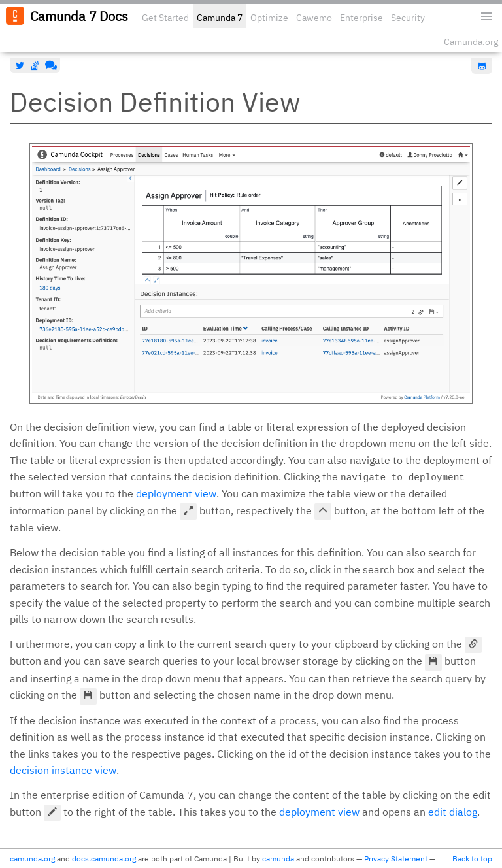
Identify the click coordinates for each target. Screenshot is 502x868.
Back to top (472, 859)
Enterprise (361, 18)
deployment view (176, 493)
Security (408, 18)
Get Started (165, 18)
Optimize (269, 18)
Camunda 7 (220, 18)
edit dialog (453, 812)
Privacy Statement (396, 859)
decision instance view (63, 770)
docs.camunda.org (104, 859)
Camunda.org (471, 42)
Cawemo (314, 18)
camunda (278, 859)
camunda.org (32, 859)
